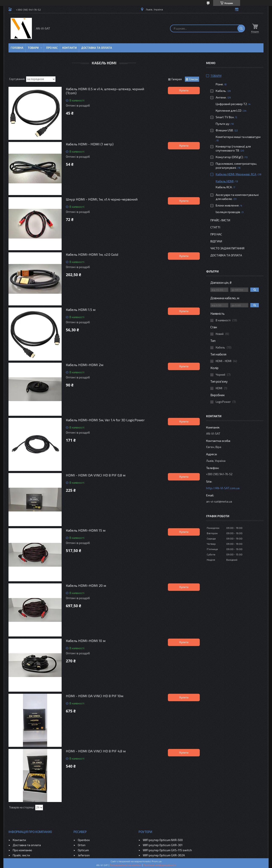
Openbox (84, 840)
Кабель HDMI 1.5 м (81, 310)
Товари (33, 48)
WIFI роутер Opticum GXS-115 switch (167, 850)
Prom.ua (157, 861)
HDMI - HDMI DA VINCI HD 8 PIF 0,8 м (96, 475)
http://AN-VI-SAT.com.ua (223, 488)
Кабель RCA (224, 187)
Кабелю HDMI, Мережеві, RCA (236, 174)
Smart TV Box (225, 117)
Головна (17, 48)
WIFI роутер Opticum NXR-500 (163, 840)
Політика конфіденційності (160, 865)
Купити (184, 90)
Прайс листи (21, 855)
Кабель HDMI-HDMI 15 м (86, 530)
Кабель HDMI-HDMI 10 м (86, 641)
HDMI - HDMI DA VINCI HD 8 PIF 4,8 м (96, 751)
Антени (221, 97)
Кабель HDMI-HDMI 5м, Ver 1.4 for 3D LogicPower (105, 420)
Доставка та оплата (97, 48)
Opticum (83, 850)
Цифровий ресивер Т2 (231, 104)
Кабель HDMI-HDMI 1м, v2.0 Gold (92, 254)
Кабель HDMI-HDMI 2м (85, 365)
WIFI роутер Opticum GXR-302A (164, 855)
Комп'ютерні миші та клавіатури (238, 137)
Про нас (52, 48)
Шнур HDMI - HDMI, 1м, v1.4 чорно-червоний (102, 199)
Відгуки (216, 241)
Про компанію (22, 850)
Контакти (69, 48)
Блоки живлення (227, 205)
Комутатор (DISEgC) (229, 157)
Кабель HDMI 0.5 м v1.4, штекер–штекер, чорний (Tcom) (105, 91)
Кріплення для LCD (229, 110)
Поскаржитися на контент (126, 865)
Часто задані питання (227, 248)
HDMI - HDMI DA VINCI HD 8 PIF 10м (95, 696)
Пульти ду (222, 124)
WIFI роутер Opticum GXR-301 (163, 845)
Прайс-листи (220, 220)
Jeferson (84, 855)
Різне (219, 84)
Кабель (221, 91)
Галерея (177, 79)
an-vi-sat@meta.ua (219, 501)
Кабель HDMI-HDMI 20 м (86, 585)
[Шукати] (241, 28)
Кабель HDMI (225, 181)
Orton (82, 845)
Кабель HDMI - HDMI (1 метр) (90, 144)
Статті (215, 227)
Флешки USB (224, 130)
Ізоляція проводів (228, 212)
